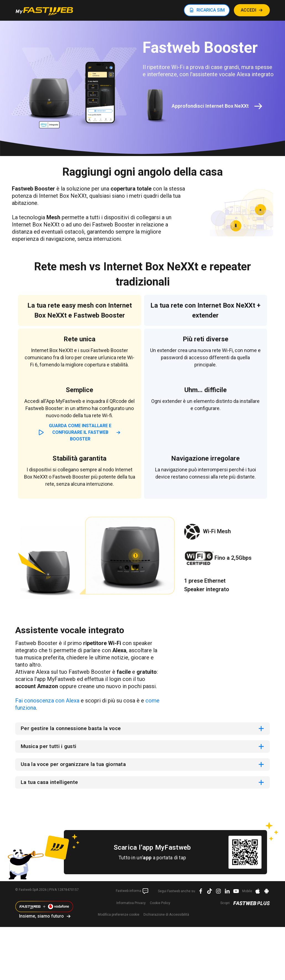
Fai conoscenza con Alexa (47, 701)
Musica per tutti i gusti (50, 747)
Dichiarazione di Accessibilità (166, 916)
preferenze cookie (119, 916)
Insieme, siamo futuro (41, 917)
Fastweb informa (132, 892)
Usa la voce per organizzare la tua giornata (77, 765)
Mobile (247, 892)
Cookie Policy (160, 904)
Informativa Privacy (131, 904)
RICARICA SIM (211, 10)
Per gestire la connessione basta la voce (74, 729)
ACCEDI (249, 10)
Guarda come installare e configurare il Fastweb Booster (80, 432)
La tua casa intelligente (51, 783)
